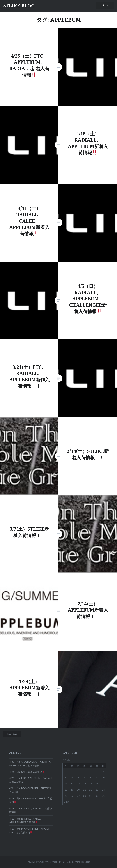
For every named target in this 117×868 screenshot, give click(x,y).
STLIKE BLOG (19, 6)
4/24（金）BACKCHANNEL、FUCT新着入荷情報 (30, 790)
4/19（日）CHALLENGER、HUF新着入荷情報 (31, 800)
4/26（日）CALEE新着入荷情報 (27, 772)
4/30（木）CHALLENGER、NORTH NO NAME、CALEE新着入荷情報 (30, 764)
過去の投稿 (12, 734)
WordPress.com (82, 862)
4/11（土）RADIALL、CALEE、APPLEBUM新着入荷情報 (26, 821)
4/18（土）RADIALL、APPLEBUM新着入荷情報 (31, 810)
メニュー (106, 5)
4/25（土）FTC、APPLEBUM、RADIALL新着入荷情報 (31, 780)
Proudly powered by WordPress (42, 862)
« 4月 (67, 802)
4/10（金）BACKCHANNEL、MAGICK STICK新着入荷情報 (30, 831)
